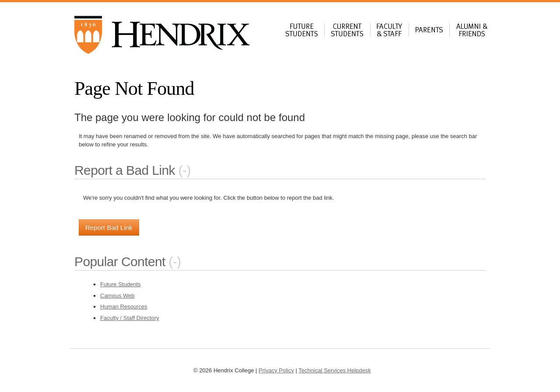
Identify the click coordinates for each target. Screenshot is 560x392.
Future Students (121, 284)
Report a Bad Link (125, 170)
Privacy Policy (276, 370)
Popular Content (120, 262)
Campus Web (117, 296)
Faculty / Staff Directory (130, 318)
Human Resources (124, 307)
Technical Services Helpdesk (334, 370)
